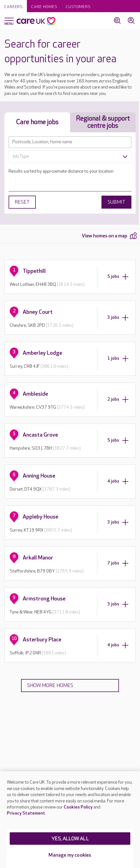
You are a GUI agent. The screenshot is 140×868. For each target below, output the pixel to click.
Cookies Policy (78, 807)
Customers (78, 7)
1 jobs (118, 359)
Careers (13, 7)
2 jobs (118, 400)
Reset (22, 202)
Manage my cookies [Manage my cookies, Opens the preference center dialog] (70, 855)
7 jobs (118, 563)
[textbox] (70, 157)
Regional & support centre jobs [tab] (103, 122)
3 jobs (118, 318)
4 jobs (118, 481)
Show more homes (50, 686)
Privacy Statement (26, 813)
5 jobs (118, 277)
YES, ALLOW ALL (70, 839)
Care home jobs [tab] (37, 122)
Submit (116, 202)
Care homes (44, 7)
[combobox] (70, 157)
